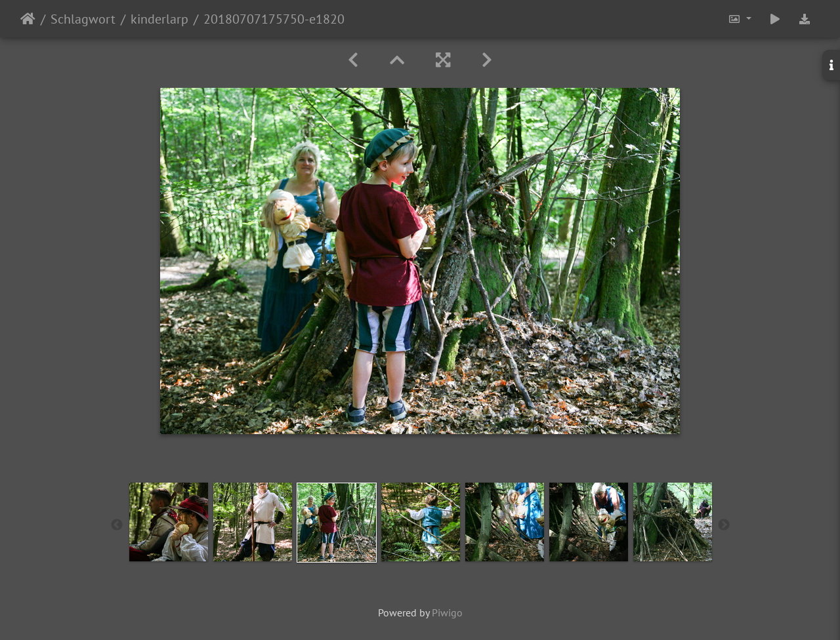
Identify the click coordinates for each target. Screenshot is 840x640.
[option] (169, 522)
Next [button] (724, 525)
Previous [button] (117, 525)
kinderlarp (159, 19)
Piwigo (447, 612)
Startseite (28, 19)
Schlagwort (83, 19)
